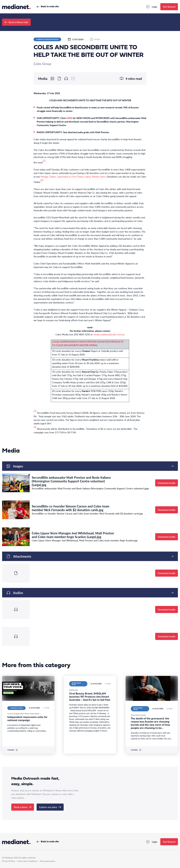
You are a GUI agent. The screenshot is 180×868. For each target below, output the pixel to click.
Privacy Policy (9, 861)
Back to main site (48, 7)
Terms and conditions (27, 861)
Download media (167, 483)
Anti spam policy (48, 861)
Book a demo (23, 807)
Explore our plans (50, 807)
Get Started (169, 7)
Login (152, 7)
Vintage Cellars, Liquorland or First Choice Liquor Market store (73, 177)
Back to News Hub (16, 22)
